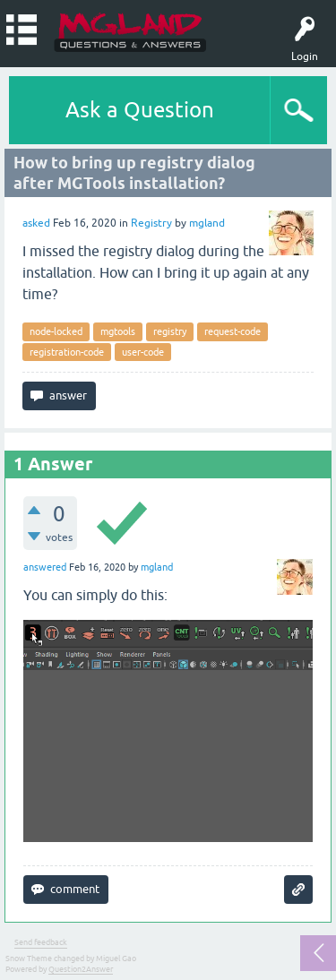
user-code (143, 352)
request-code (233, 331)
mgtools (118, 331)
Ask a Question (140, 110)
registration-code (67, 352)
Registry (151, 223)
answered (45, 567)
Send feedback (41, 942)
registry (170, 331)
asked (36, 223)
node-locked (56, 331)
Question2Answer (81, 969)
